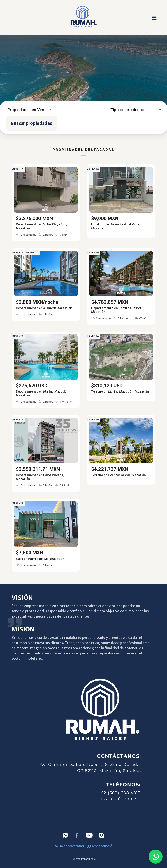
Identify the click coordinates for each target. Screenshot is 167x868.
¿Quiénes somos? (99, 846)
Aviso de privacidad (69, 846)
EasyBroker (90, 859)
